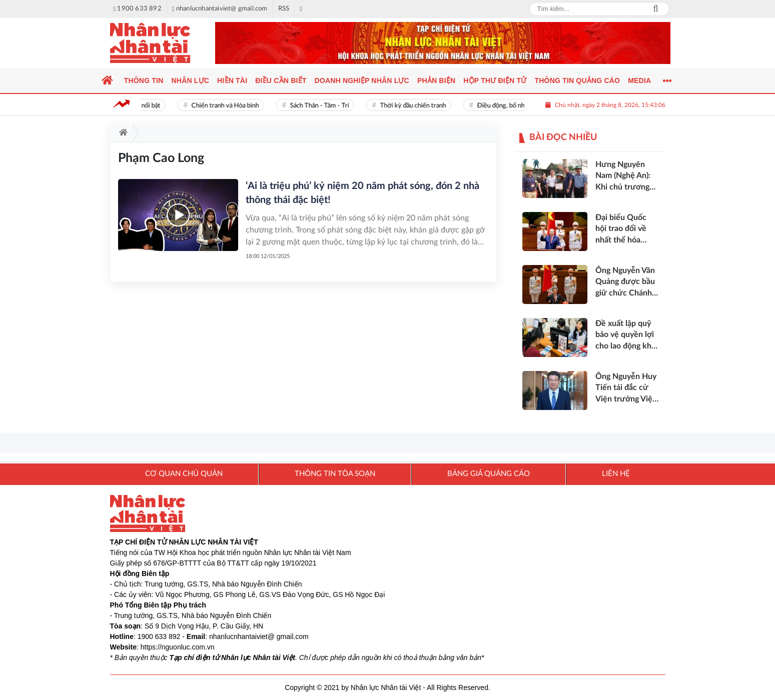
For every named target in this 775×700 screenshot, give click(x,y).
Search (656, 9)
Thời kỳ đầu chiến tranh (416, 106)
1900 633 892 (159, 636)
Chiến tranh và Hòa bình (228, 106)
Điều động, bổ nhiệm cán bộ (519, 106)
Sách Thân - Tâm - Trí (323, 106)
